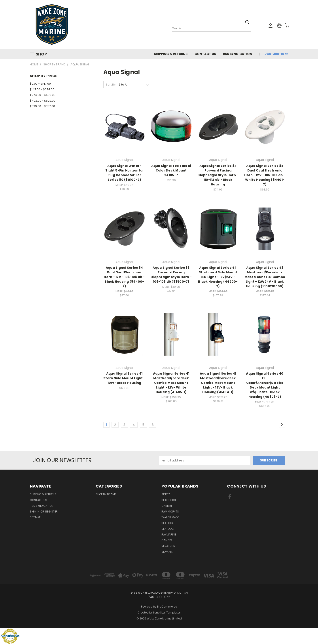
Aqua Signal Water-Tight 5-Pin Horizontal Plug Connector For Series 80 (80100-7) (124, 173)
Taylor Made (170, 517)
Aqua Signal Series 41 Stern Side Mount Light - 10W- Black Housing (124, 378)
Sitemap (35, 517)
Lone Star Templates (167, 613)
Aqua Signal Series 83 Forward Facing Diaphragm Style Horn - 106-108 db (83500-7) (171, 275)
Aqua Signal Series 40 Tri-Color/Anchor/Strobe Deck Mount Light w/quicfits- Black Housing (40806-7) (265, 385)
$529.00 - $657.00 (42, 106)
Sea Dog (167, 523)
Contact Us (205, 54)
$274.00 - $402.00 (43, 95)
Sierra (166, 494)
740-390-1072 (276, 54)
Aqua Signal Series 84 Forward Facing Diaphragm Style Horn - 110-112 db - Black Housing (218, 175)
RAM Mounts (170, 512)
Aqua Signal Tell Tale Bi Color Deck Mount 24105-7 (171, 170)
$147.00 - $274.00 (42, 89)
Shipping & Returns (171, 54)
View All (167, 552)
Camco (167, 540)
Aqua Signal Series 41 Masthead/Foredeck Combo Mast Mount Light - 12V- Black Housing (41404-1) (218, 383)
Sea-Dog (168, 529)
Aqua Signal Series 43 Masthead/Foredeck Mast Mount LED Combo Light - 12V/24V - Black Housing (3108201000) (265, 277)
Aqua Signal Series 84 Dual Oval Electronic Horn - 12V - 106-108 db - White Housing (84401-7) (265, 175)
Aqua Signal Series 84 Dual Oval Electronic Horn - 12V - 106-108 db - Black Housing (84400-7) (124, 277)
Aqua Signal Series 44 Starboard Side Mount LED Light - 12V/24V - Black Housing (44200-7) (218, 277)
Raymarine (169, 534)
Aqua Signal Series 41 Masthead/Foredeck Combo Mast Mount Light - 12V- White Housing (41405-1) (171, 383)
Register (51, 512)
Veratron (168, 546)
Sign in (35, 512)
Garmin (167, 506)
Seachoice (169, 500)
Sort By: (111, 85)
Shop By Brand (106, 494)
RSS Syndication (238, 54)
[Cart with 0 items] (287, 25)
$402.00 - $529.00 (43, 101)
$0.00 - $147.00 (40, 84)
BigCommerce (167, 607)
